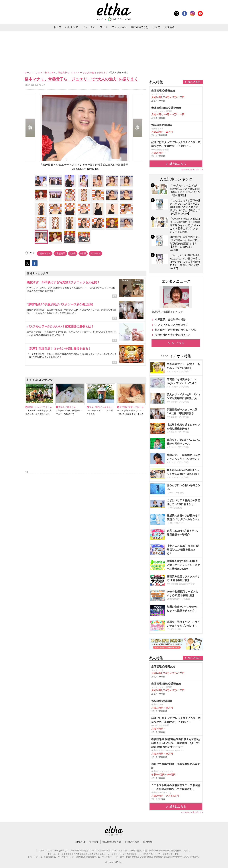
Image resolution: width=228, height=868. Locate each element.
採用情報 (148, 842)
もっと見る (178, 343)
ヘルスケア (72, 27)
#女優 (73, 253)
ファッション (119, 27)
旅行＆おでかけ (140, 27)
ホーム (28, 73)
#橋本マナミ (45, 253)
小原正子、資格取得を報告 (170, 319)
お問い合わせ (132, 842)
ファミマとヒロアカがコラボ (172, 325)
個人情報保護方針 (112, 842)
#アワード (96, 253)
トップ (57, 27)
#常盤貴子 (60, 253)
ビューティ (89, 27)
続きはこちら (178, 164)
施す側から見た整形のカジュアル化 (175, 330)
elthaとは (80, 842)
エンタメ (39, 73)
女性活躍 (169, 27)
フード (104, 27)
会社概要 (94, 842)
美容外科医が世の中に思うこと (173, 335)
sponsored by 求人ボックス (192, 169)
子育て (156, 27)
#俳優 (83, 253)
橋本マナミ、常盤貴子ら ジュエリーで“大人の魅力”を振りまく (77, 73)
